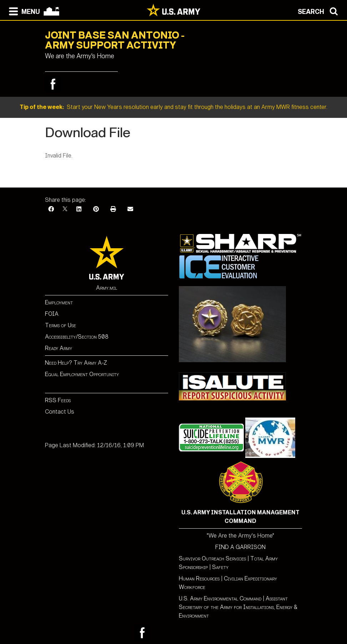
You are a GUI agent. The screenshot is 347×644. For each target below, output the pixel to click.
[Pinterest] (96, 209)
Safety (220, 567)
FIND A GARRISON (240, 547)
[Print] (113, 209)
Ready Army (59, 348)
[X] (65, 209)
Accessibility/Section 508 (77, 337)
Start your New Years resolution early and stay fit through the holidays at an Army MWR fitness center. (173, 107)
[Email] (130, 209)
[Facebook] (51, 209)
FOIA (52, 314)
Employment (59, 302)
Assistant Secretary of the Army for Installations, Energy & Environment (238, 607)
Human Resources (199, 578)
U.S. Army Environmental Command (220, 598)
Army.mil (107, 288)
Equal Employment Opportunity (82, 374)
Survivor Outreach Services (212, 558)
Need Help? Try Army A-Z (76, 363)
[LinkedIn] (79, 209)
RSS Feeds (58, 400)
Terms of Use (61, 325)
